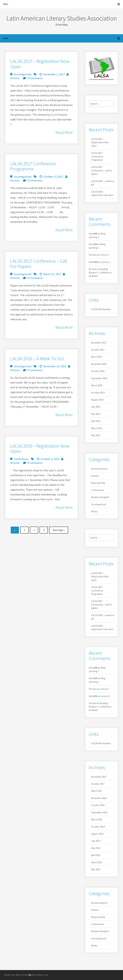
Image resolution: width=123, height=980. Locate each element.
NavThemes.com (40, 975)
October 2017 (98, 350)
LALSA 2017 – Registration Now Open (40, 64)
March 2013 (97, 428)
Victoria (15, 78)
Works (94, 511)
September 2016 (99, 378)
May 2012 (96, 435)
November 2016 (99, 364)
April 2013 (96, 421)
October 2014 (98, 393)
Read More (64, 132)
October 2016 (98, 371)
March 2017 (97, 357)
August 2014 (97, 400)
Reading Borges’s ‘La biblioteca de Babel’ (100, 273)
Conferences (21, 459)
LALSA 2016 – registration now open (40, 448)
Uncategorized (23, 74)
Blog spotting (98, 483)
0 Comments (35, 78)
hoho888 (93, 234)
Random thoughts (100, 497)
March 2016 (97, 385)
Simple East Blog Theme (16, 975)
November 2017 (99, 343)
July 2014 (96, 407)
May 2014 (96, 414)
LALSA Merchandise (101, 309)
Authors (95, 476)
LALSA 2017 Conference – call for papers (39, 264)
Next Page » (59, 530)
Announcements (99, 469)
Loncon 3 (104, 255)
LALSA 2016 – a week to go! (37, 358)
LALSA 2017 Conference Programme (33, 166)
